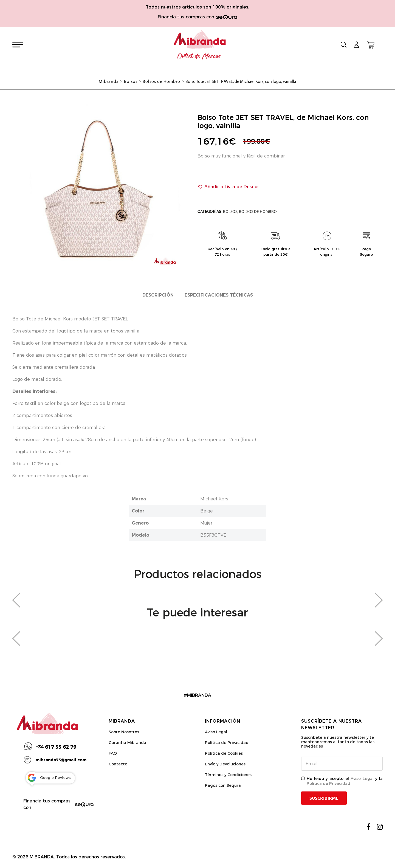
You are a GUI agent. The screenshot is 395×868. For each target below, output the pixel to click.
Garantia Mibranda (127, 743)
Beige (207, 511)
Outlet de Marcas (199, 57)
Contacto (118, 764)
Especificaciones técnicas (219, 295)
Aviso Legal (216, 732)
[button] (228, 187)
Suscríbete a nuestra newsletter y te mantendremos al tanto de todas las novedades (338, 742)
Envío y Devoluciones (225, 764)
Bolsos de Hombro (258, 212)
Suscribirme (324, 798)
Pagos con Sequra (223, 785)
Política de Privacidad (227, 743)
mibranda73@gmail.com (61, 760)
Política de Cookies (224, 753)
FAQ (113, 753)
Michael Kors (214, 499)
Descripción (158, 295)
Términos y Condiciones (228, 775)
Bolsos (230, 212)
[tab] (158, 295)
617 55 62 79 (56, 747)
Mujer (206, 523)
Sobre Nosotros (124, 732)
